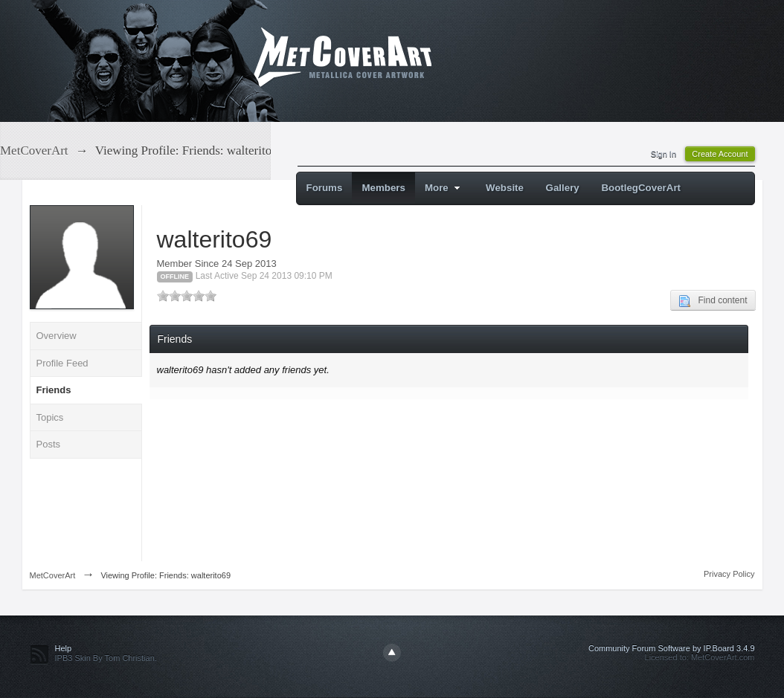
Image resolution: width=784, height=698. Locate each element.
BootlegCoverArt (641, 188)
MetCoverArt (53, 575)
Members (383, 188)
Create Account (720, 154)
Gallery (563, 188)
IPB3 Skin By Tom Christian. (106, 658)
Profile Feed (62, 363)
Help (64, 648)
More (444, 188)
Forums (325, 188)
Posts (49, 444)
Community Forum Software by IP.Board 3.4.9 (672, 648)
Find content (713, 301)
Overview (57, 336)
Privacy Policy (729, 574)
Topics (50, 417)
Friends (54, 390)
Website (505, 188)
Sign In (663, 154)
